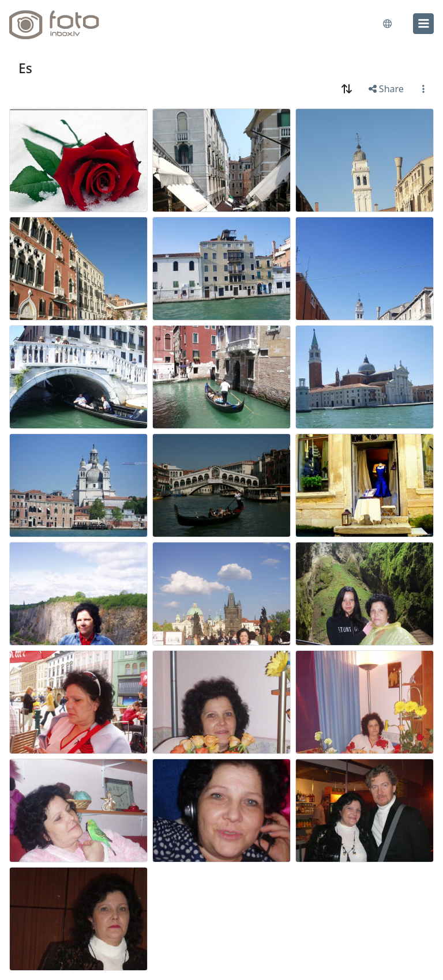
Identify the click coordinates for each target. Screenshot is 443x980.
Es (25, 68)
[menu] (423, 24)
